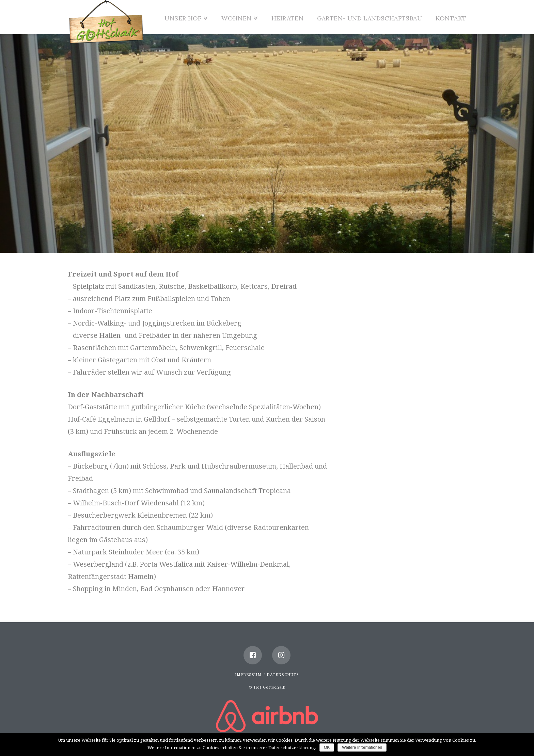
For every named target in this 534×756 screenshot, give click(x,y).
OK (327, 747)
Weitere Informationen (362, 747)
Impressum (248, 674)
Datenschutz (283, 674)
